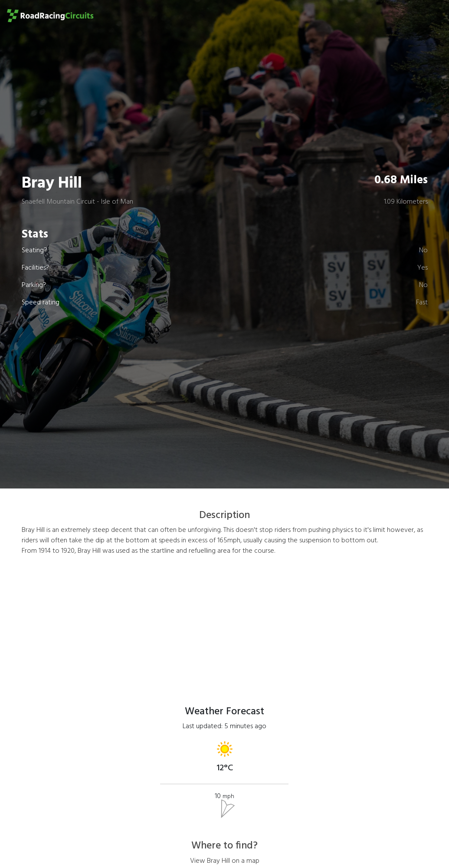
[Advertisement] (225, 624)
